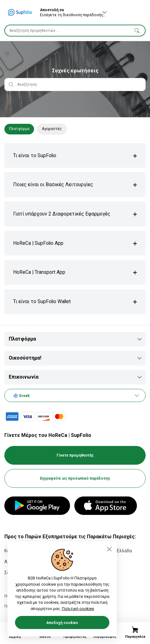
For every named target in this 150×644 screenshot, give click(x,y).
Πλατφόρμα (19, 129)
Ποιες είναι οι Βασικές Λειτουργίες (53, 184)
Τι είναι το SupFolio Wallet (42, 301)
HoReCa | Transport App (39, 272)
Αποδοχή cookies (62, 623)
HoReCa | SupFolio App (38, 243)
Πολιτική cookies (78, 609)
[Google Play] (37, 506)
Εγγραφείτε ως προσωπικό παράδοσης (75, 478)
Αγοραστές (52, 129)
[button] (137, 30)
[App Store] (106, 506)
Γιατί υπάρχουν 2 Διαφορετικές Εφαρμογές (62, 214)
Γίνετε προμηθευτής (75, 455)
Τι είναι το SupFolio (35, 155)
